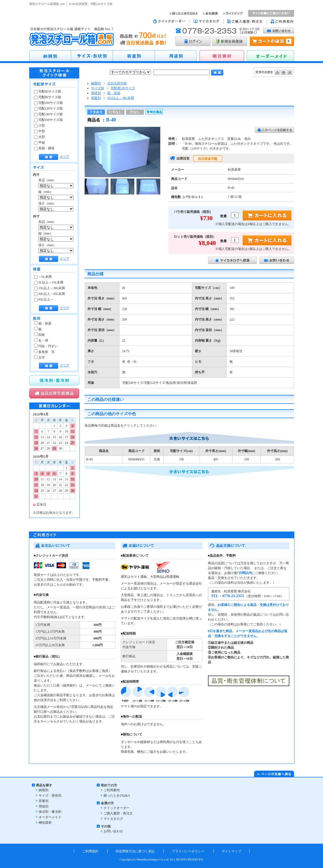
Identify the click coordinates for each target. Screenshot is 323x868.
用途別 (44, 806)
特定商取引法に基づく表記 (135, 851)
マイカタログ (113, 819)
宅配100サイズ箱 (48, 103)
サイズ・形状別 (50, 796)
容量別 (96, 98)
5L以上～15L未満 (49, 282)
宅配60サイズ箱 (48, 91)
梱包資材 (45, 823)
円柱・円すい (46, 346)
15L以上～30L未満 (50, 288)
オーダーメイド (50, 817)
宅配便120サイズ (123, 88)
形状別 (96, 93)
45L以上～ (44, 299)
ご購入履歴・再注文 (118, 813)
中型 (39, 131)
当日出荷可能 (117, 83)
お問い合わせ (113, 831)
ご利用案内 (112, 790)
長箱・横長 (44, 148)
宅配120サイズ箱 (48, 108)
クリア (65, 157)
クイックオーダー (116, 808)
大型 (39, 137)
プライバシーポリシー (188, 851)
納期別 (96, 83)
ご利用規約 (90, 851)
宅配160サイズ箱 (48, 120)
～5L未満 (43, 277)
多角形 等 (44, 352)
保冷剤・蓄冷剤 (50, 812)
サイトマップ (231, 851)
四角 (39, 335)
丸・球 (41, 341)
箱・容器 (43, 324)
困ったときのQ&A (117, 796)
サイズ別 (98, 88)
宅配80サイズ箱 (48, 97)
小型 (39, 126)
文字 (39, 358)
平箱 (39, 143)
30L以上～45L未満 (50, 294)
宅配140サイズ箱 (48, 114)
